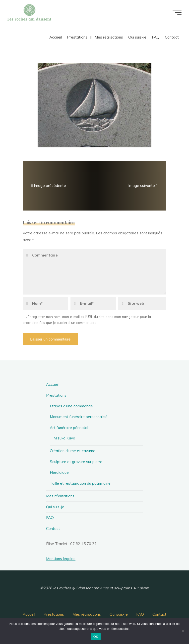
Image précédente (48, 186)
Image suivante (143, 186)
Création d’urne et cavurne (73, 451)
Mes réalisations (60, 496)
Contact (53, 529)
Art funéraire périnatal (69, 428)
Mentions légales (61, 559)
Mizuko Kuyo (64, 438)
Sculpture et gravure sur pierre (76, 462)
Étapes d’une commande (71, 406)
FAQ (50, 518)
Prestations (56, 395)
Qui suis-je (55, 507)
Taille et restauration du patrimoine (80, 483)
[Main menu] (177, 12)
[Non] (183, 631)
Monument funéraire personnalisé (79, 417)
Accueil (52, 384)
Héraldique (59, 472)
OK (96, 637)
